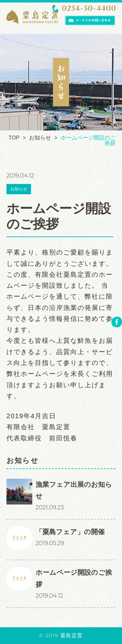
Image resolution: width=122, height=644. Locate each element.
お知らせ (19, 189)
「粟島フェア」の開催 (70, 532)
